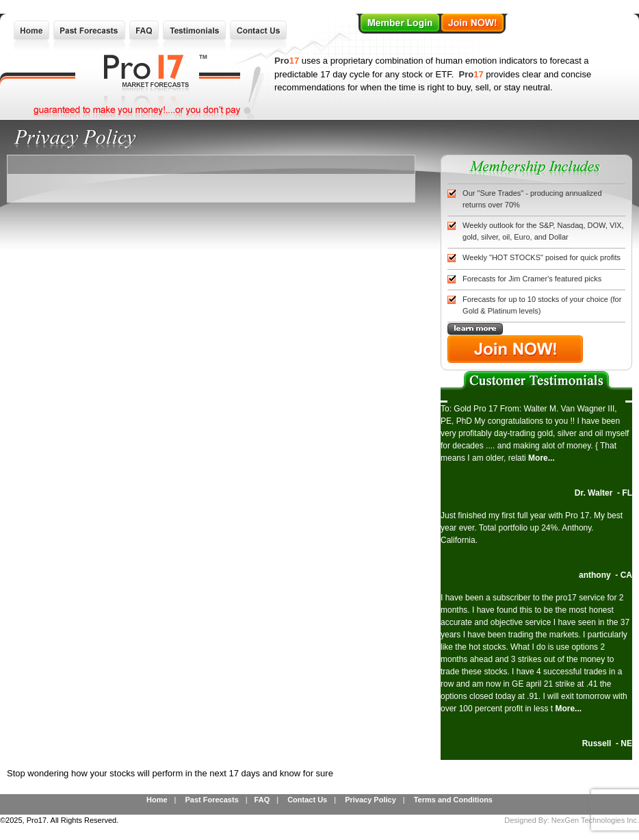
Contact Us (307, 800)
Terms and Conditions (453, 800)
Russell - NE (607, 743)
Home (157, 800)
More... (542, 458)
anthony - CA (605, 575)
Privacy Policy (370, 800)
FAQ (262, 800)
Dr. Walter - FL (603, 493)
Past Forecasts (211, 800)
